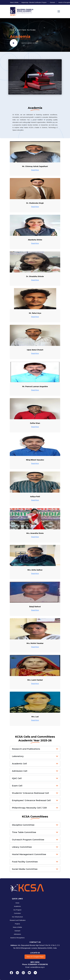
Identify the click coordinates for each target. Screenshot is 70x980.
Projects (17, 924)
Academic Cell (19, 764)
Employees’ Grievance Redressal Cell (31, 800)
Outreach (17, 931)
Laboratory (18, 756)
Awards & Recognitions (17, 938)
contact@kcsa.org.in (37, 967)
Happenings (25, 2)
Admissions (17, 934)
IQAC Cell (17, 778)
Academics (17, 906)
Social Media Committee (25, 869)
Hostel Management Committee (29, 854)
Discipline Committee (23, 825)
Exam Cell (17, 786)
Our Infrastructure (17, 917)
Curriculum (17, 913)
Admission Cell (20, 771)
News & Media (17, 927)
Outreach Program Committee (28, 840)
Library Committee (22, 847)
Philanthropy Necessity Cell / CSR (29, 808)
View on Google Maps (35, 957)
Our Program (17, 910)
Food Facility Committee (25, 862)
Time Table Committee (24, 832)
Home (17, 903)
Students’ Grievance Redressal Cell (30, 793)
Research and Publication (18, 920)
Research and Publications (26, 749)
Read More (35, 170)
